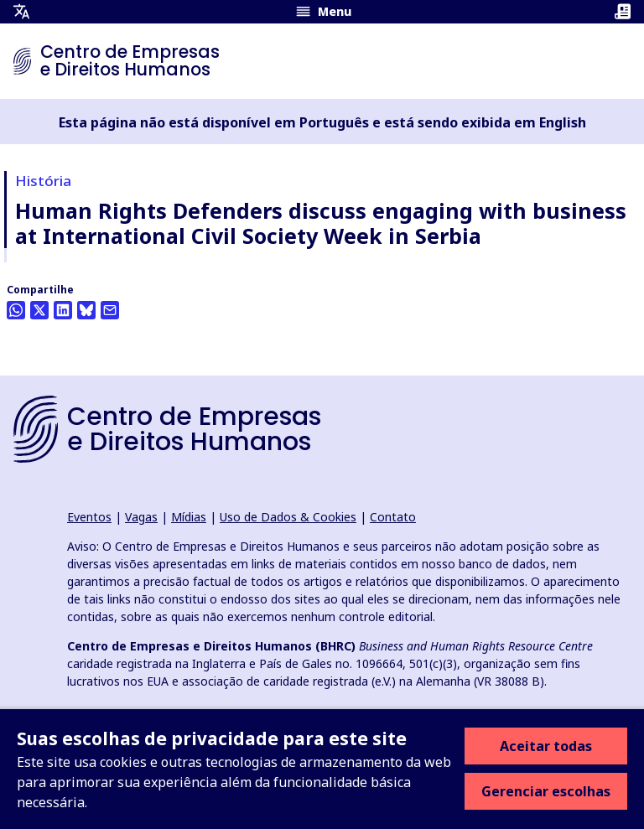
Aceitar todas (546, 746)
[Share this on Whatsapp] (16, 310)
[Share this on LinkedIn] (63, 310)
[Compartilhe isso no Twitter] (39, 310)
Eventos (89, 517)
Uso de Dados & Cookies (288, 517)
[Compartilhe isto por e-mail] (110, 310)
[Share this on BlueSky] (86, 310)
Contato (393, 517)
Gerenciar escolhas (546, 791)
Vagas (141, 517)
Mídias (189, 517)
